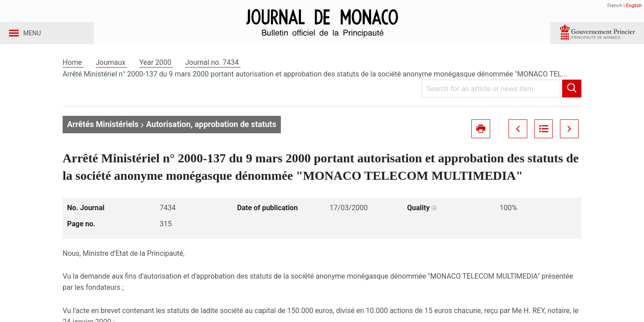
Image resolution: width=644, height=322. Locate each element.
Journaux (111, 71)
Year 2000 (156, 71)
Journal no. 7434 (213, 71)
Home (73, 71)
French (615, 6)
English (634, 6)
